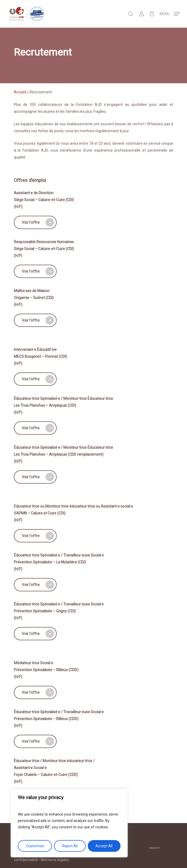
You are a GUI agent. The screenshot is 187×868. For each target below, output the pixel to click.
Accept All (104, 846)
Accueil (20, 92)
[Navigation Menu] (170, 13)
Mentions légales (55, 860)
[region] (69, 823)
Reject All (70, 846)
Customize (35, 846)
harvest (155, 848)
